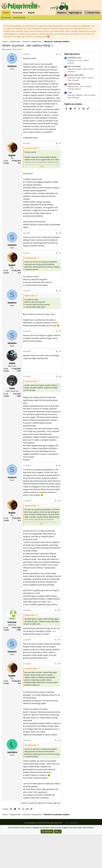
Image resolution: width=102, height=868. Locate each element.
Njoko (12, 422)
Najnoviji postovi (72, 87)
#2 (60, 177)
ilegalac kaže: (30, 329)
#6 (60, 364)
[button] (24, 13)
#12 (59, 673)
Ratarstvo (71, 105)
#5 (60, 324)
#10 (59, 534)
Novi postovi (6, 17)
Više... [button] (42, 199)
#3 (60, 266)
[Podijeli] (57, 88)
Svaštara (71, 96)
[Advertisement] (51, 67)
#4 (60, 286)
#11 (59, 644)
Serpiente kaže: (31, 181)
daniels (12, 397)
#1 (60, 88)
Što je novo (18, 13)
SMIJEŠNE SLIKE (74, 91)
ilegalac (12, 189)
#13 (59, 697)
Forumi (6, 13)
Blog (31, 13)
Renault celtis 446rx (76, 108)
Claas (70, 126)
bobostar (12, 656)
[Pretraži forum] (92, 13)
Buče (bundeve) (74, 100)
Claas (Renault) (73, 113)
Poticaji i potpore (74, 122)
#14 (59, 774)
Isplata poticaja (74, 117)
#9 (60, 499)
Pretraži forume (19, 17)
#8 (60, 410)
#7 (60, 385)
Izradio (72, 856)
